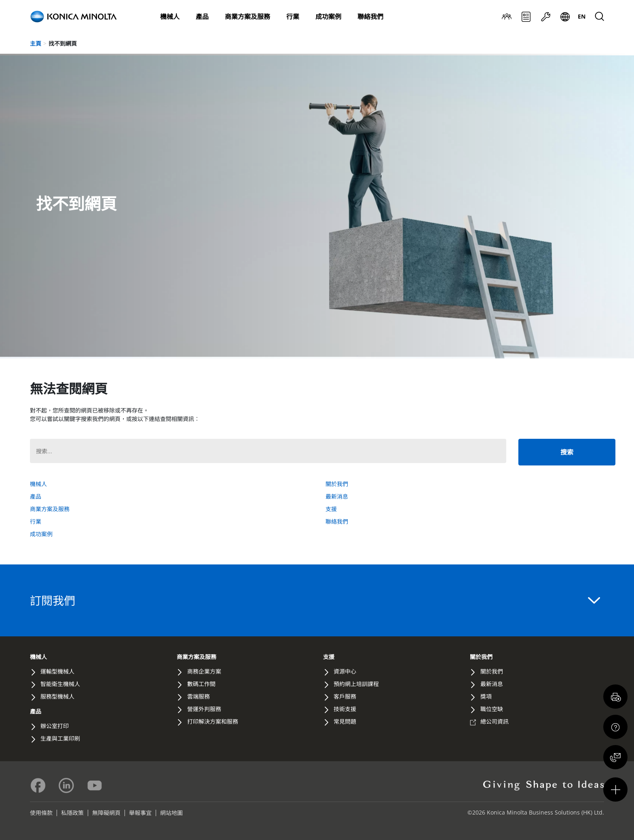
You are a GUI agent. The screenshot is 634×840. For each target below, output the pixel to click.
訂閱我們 (315, 600)
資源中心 (345, 671)
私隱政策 (72, 813)
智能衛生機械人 (60, 684)
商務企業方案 (204, 671)
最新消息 (526, 17)
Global (565, 17)
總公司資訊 (495, 721)
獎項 (486, 696)
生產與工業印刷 (60, 738)
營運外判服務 (204, 709)
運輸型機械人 (57, 671)
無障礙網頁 (106, 813)
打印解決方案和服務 (213, 721)
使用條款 (41, 813)
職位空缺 (492, 709)
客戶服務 (345, 696)
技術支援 (345, 709)
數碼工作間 (201, 684)
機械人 (170, 17)
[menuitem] (582, 17)
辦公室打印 (55, 726)
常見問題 (345, 721)
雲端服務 (199, 696)
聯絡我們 (370, 17)
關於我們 (507, 17)
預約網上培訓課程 (356, 684)
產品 (202, 17)
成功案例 (328, 17)
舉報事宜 (140, 813)
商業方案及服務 (247, 17)
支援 (545, 17)
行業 (293, 17)
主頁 (36, 43)
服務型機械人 (57, 696)
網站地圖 (171, 813)
